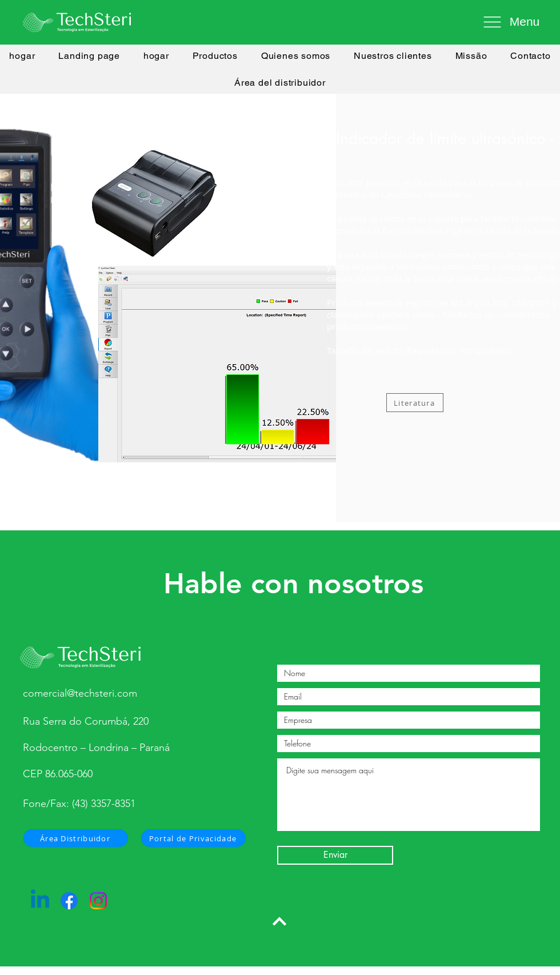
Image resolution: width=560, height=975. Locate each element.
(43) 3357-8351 (104, 804)
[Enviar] (335, 855)
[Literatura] (415, 403)
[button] (508, 22)
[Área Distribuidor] (76, 838)
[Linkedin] (40, 901)
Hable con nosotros (293, 584)
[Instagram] (98, 901)
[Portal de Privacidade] (193, 838)
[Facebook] (69, 901)
